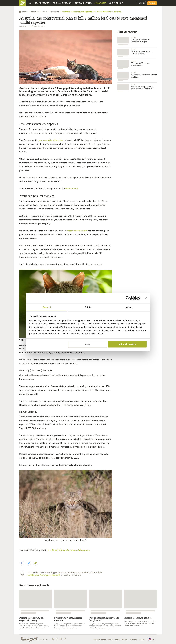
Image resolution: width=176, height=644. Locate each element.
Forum (104, 639)
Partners (97, 639)
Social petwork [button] (42, 3)
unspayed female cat (77, 231)
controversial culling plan (50, 140)
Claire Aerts (25, 26)
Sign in (142, 3)
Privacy (125, 639)
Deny (88, 344)
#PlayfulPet (100, 3)
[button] (22, 563)
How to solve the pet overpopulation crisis (68, 550)
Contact (142, 639)
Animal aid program (63, 3)
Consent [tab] (47, 307)
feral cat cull (71, 189)
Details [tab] (88, 307)
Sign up (152, 3)
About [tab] (129, 307)
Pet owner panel (83, 3)
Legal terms (133, 639)
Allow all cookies (127, 344)
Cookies (117, 639)
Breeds (110, 639)
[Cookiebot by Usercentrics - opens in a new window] (128, 298)
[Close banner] (146, 298)
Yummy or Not (116, 3)
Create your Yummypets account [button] (44, 575)
